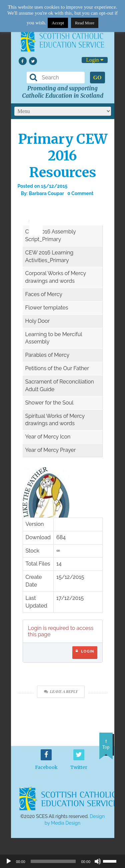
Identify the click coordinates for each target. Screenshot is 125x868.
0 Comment (80, 193)
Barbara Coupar (46, 193)
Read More (85, 23)
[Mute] (98, 861)
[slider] (33, 216)
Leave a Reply (61, 692)
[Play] (9, 861)
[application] (33, 218)
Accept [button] (58, 23)
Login (94, 60)
